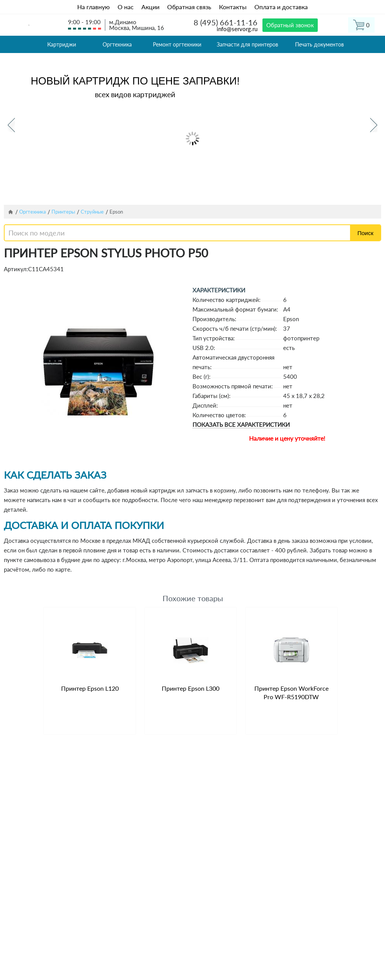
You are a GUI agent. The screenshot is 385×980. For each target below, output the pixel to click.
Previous (11, 125)
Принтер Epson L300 (191, 688)
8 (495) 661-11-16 (226, 22)
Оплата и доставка (281, 7)
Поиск (365, 233)
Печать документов (319, 44)
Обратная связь (189, 7)
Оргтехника (117, 44)
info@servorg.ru (237, 29)
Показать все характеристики (241, 425)
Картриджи (62, 44)
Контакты (233, 7)
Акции (150, 7)
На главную (94, 7)
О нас (126, 7)
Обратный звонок (290, 25)
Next (374, 125)
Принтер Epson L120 (90, 688)
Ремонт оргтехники (177, 44)
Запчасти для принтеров (247, 44)
